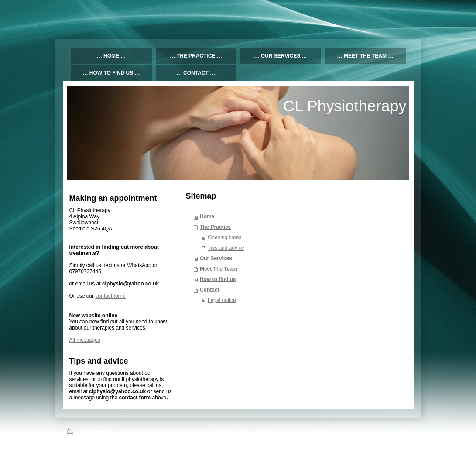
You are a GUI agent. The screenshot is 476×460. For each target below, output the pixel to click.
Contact (210, 290)
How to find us (218, 279)
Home (207, 216)
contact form (110, 296)
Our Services (216, 258)
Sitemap (99, 432)
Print (77, 432)
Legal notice (222, 300)
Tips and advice (226, 248)
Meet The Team (219, 269)
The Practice (215, 227)
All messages (85, 340)
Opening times (224, 237)
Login (403, 431)
